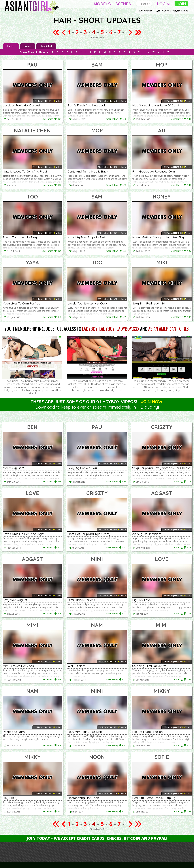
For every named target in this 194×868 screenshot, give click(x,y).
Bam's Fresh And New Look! (89, 105)
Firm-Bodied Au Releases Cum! (156, 171)
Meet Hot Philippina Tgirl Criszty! (92, 534)
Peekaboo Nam (15, 732)
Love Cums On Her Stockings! (26, 534)
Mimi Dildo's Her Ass (83, 600)
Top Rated (46, 46)
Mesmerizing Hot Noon (85, 798)
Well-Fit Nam (78, 666)
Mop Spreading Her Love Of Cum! (158, 105)
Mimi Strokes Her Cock (20, 666)
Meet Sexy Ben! (15, 468)
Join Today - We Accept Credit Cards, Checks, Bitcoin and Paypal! (97, 838)
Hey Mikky (11, 798)
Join (181, 4)
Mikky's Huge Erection (149, 732)
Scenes (123, 4)
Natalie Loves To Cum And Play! (27, 171)
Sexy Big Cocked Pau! (84, 468)
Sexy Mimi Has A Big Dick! (87, 732)
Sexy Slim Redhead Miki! (151, 303)
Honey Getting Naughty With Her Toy (161, 237)
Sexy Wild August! (17, 600)
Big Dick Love (143, 600)
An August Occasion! (148, 534)
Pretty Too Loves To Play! (22, 237)
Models (102, 4)
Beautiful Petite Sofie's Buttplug (157, 798)
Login (163, 4)
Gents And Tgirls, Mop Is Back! (91, 171)
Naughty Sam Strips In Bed (89, 237)
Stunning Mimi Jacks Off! (152, 666)
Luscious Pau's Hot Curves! (24, 105)
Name (28, 46)
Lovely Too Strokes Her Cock (90, 303)
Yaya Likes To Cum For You (24, 303)
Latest (11, 46)
